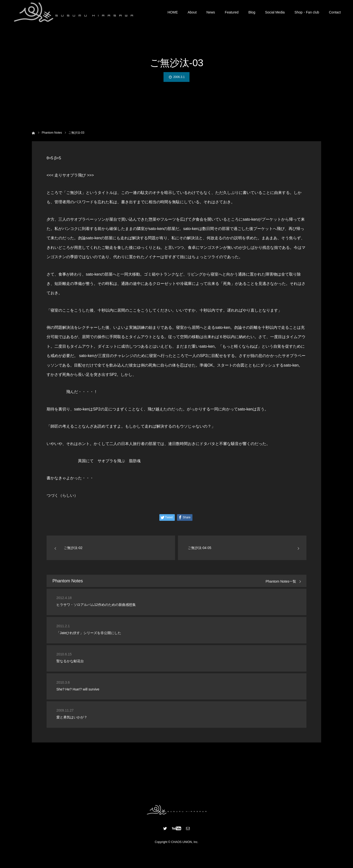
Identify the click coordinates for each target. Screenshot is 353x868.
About (192, 12)
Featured (232, 12)
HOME (173, 12)
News (211, 12)
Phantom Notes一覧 (281, 581)
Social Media (275, 12)
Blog (252, 12)
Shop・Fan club (307, 12)
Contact (335, 12)
